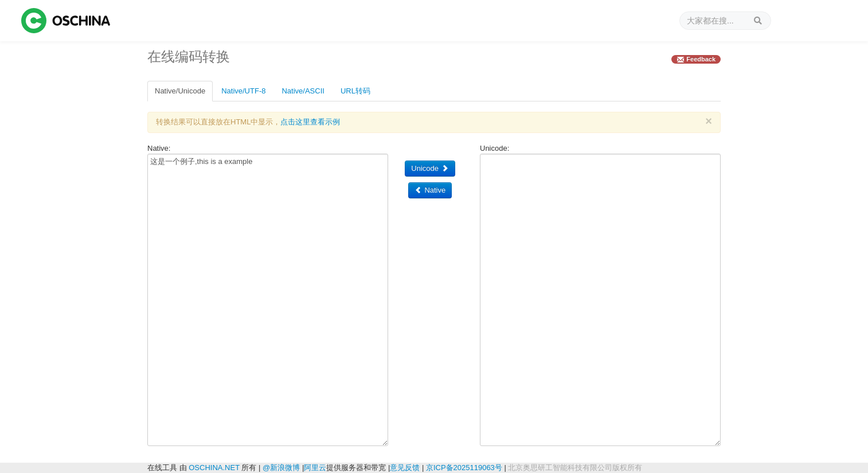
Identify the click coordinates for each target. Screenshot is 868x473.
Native (430, 190)
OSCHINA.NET (214, 468)
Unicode (430, 168)
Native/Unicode (180, 91)
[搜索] (725, 21)
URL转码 (355, 91)
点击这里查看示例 (310, 122)
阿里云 (315, 468)
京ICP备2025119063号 (464, 468)
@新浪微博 (281, 468)
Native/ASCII (303, 91)
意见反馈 (405, 468)
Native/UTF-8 (243, 91)
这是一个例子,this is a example (268, 300)
